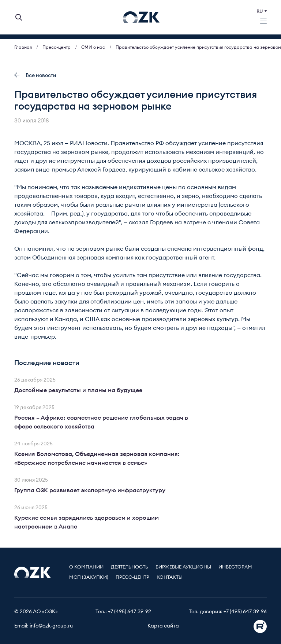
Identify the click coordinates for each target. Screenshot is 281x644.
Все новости (35, 75)
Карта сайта (163, 626)
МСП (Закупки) (89, 577)
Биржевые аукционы (183, 567)
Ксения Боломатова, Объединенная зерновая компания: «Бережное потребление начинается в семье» (97, 459)
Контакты (170, 577)
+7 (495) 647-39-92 (130, 612)
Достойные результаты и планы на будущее (78, 390)
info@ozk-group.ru (51, 626)
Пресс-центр (132, 577)
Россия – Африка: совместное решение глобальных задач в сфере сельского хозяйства (101, 422)
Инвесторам (235, 567)
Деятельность (130, 567)
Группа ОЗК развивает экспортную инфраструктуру (90, 490)
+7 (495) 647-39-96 (245, 612)
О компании (86, 567)
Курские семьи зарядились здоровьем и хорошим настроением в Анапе (87, 522)
